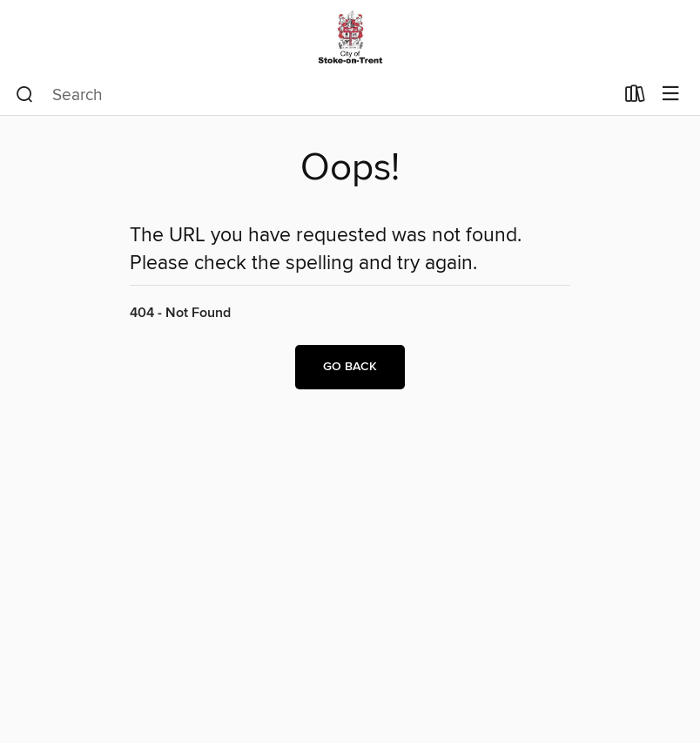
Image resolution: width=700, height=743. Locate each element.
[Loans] (635, 98)
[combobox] (315, 95)
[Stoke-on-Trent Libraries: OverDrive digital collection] (350, 37)
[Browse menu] (671, 95)
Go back (350, 367)
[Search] (25, 95)
